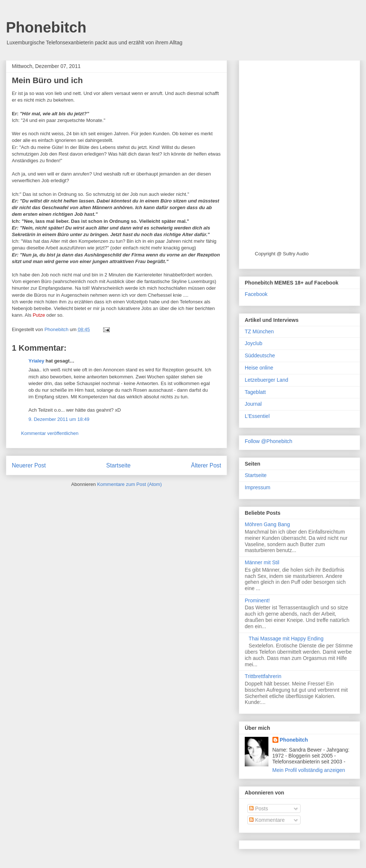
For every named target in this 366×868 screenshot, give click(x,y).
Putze (39, 315)
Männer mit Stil (262, 562)
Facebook (256, 294)
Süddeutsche (260, 355)
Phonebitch (46, 27)
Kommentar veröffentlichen (50, 433)
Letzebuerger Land (267, 380)
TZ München (259, 331)
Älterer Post (206, 465)
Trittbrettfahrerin (263, 676)
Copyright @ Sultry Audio (282, 254)
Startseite (118, 465)
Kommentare (267, 820)
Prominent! (257, 600)
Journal (253, 404)
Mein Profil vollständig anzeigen (309, 770)
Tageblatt (255, 392)
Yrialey (36, 361)
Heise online (259, 368)
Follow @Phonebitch (269, 441)
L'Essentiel (257, 416)
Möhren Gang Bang (267, 524)
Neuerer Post (29, 465)
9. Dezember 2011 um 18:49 (59, 419)
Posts (259, 809)
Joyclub (253, 343)
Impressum (257, 487)
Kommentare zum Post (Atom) (130, 484)
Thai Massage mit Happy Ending (286, 639)
